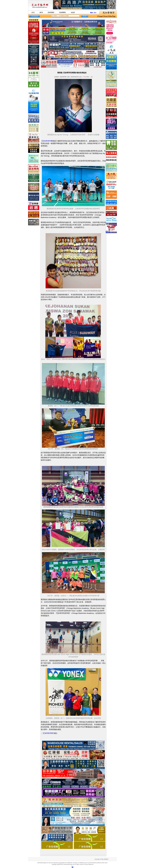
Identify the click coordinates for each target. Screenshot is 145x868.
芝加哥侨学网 (47, 141)
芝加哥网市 (63, 12)
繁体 (95, 13)
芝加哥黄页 (51, 12)
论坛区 (73, 12)
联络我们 (106, 859)
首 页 (33, 12)
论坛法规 (97, 859)
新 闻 (41, 12)
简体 (91, 13)
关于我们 (102, 859)
